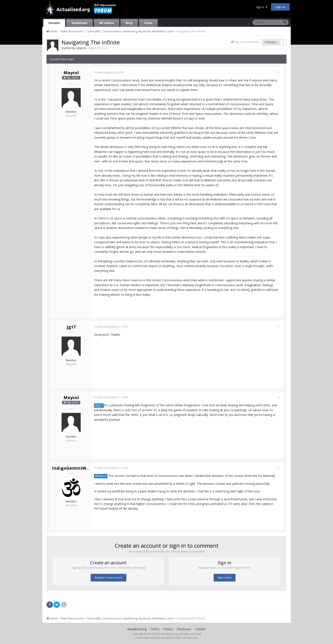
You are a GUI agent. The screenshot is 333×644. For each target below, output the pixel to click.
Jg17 (71, 327)
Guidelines (80, 23)
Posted (110, 72)
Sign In (261, 7)
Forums (54, 23)
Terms (155, 629)
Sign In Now (225, 578)
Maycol (81, 48)
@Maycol (102, 476)
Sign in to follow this (247, 42)
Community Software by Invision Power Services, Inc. (166, 638)
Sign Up (280, 7)
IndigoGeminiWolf (72, 468)
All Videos (107, 23)
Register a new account (109, 578)
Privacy (168, 629)
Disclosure (184, 629)
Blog (129, 23)
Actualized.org (137, 629)
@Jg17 (100, 405)
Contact (200, 629)
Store (148, 23)
